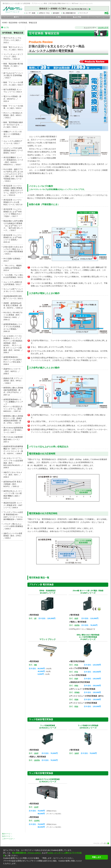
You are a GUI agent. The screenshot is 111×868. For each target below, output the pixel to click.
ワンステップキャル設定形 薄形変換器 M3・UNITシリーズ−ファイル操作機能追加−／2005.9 (13, 516)
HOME (5, 23)
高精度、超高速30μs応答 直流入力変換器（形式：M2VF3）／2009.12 (13, 305)
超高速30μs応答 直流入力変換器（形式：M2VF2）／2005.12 (13, 484)
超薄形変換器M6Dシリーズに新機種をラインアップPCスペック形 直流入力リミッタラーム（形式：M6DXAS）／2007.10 (13, 405)
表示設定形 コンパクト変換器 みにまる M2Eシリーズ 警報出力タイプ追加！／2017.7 (13, 213)
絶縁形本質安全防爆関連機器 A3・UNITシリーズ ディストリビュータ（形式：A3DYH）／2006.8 (13, 450)
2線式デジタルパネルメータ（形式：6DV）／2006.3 (13, 475)
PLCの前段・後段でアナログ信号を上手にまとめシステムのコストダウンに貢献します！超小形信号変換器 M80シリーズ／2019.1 (13, 175)
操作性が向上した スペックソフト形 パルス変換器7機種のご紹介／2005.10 (13, 495)
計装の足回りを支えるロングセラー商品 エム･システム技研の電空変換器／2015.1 (13, 250)
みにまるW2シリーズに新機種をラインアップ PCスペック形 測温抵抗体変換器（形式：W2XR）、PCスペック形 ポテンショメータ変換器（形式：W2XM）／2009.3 (13, 344)
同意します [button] (97, 857)
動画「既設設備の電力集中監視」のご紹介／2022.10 (13, 66)
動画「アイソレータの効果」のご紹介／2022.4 (13, 107)
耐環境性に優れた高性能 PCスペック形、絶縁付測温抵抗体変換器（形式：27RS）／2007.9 (13, 420)
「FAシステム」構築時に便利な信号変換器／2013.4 (13, 268)
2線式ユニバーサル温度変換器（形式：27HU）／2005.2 (13, 536)
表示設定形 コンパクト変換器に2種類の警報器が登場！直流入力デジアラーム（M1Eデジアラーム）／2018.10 (13, 190)
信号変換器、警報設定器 (28, 23)
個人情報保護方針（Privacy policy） (27, 853)
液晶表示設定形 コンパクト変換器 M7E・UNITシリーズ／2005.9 (13, 505)
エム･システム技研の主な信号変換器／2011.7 (13, 283)
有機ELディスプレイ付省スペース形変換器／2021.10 (13, 134)
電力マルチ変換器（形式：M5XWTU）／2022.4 (12, 99)
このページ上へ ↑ (8, 839)
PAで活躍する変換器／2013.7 (13, 260)
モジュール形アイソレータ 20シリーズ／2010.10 (13, 290)
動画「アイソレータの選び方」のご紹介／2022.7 (13, 84)
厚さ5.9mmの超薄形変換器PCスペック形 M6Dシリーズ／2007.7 (13, 430)
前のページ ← (7, 834)
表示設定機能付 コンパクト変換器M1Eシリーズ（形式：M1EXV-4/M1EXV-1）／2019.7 (13, 161)
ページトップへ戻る (100, 843)
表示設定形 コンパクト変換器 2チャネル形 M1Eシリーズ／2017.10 (13, 202)
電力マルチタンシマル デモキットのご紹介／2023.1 (12, 40)
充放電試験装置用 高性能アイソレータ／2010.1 (13, 297)
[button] (43, 866)
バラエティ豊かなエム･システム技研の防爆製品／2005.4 (13, 526)
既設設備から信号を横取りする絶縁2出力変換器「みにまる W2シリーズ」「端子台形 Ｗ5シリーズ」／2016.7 (13, 226)
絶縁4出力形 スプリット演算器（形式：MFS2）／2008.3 (13, 381)
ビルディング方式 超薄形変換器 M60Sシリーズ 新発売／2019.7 (13, 151)
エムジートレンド (12, 11)
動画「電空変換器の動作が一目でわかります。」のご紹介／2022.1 (13, 125)
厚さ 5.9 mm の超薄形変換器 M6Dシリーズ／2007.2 (13, 439)
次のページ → (7, 836)
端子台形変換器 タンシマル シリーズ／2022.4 (13, 91)
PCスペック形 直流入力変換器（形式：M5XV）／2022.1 (13, 115)
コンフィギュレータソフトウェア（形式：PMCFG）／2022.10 (13, 57)
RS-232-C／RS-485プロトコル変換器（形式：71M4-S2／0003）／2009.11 (13, 316)
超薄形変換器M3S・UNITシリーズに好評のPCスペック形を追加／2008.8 (13, 361)
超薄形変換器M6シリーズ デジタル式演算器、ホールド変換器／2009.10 (13, 328)
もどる (6, 27)
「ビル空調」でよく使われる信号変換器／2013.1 (13, 276)
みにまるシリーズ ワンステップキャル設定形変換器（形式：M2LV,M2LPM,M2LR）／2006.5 (13, 463)
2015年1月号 (103, 28)
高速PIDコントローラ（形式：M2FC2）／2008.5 (12, 371)
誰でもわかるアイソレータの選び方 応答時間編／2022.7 (13, 75)
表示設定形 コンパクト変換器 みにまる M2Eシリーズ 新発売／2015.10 (13, 239)
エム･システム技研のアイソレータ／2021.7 (13, 142)
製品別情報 (13, 23)
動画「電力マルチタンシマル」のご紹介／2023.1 (13, 48)
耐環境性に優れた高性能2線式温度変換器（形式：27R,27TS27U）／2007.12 (13, 391)
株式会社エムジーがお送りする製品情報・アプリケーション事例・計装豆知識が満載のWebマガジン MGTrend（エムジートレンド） (48, 3)
